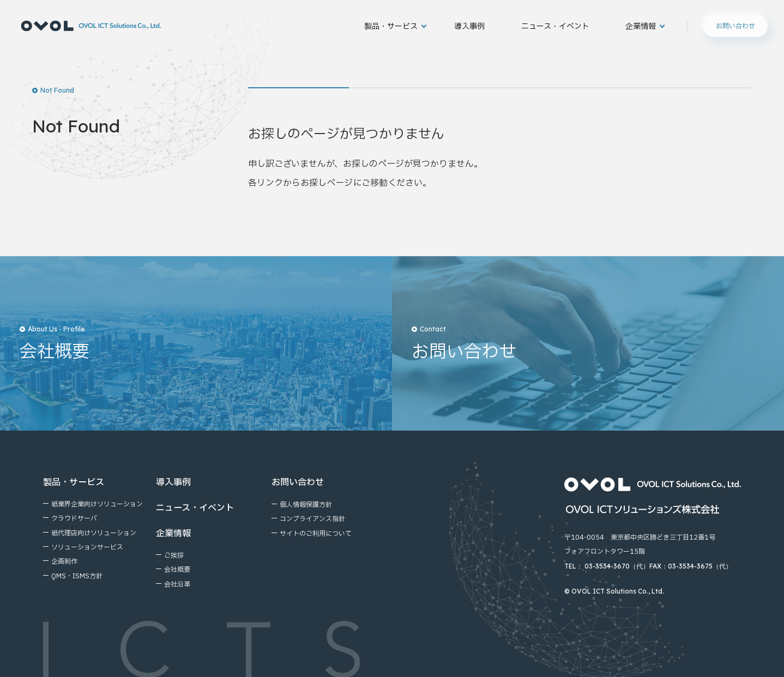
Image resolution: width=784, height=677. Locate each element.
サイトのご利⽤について (316, 534)
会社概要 (177, 570)
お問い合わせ (735, 26)
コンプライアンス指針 (312, 519)
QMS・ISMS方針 (77, 576)
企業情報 (641, 26)
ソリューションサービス (87, 547)
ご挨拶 (174, 555)
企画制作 (64, 561)
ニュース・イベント (555, 26)
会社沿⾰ (177, 584)
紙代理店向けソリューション (94, 533)
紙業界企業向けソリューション (97, 504)
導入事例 (469, 26)
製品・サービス (391, 26)
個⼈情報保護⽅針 (306, 505)
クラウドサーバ (74, 518)
